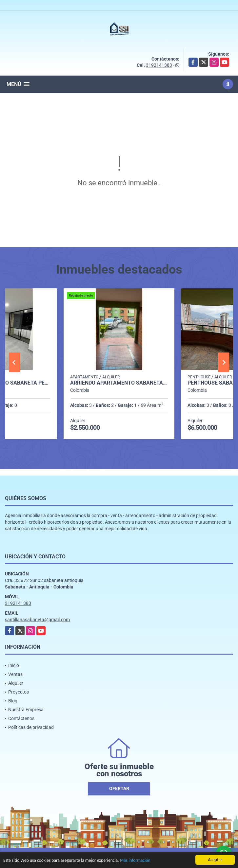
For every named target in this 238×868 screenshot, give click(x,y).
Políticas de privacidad (31, 727)
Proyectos (19, 692)
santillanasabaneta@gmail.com (37, 620)
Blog (13, 701)
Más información (135, 861)
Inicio (14, 665)
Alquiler (16, 683)
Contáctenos (21, 718)
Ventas (15, 674)
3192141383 (159, 65)
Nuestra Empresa (26, 710)
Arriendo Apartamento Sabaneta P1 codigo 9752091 (119, 383)
